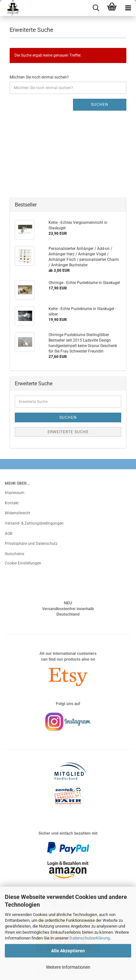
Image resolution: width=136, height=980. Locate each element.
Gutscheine (14, 554)
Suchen (100, 105)
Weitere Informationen (68, 967)
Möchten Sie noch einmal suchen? (39, 77)
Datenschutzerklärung (90, 938)
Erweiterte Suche (68, 432)
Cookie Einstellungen (23, 563)
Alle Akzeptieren (68, 951)
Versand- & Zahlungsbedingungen (34, 523)
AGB (9, 534)
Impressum (15, 493)
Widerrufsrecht (18, 513)
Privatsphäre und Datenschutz (31, 544)
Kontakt (12, 503)
